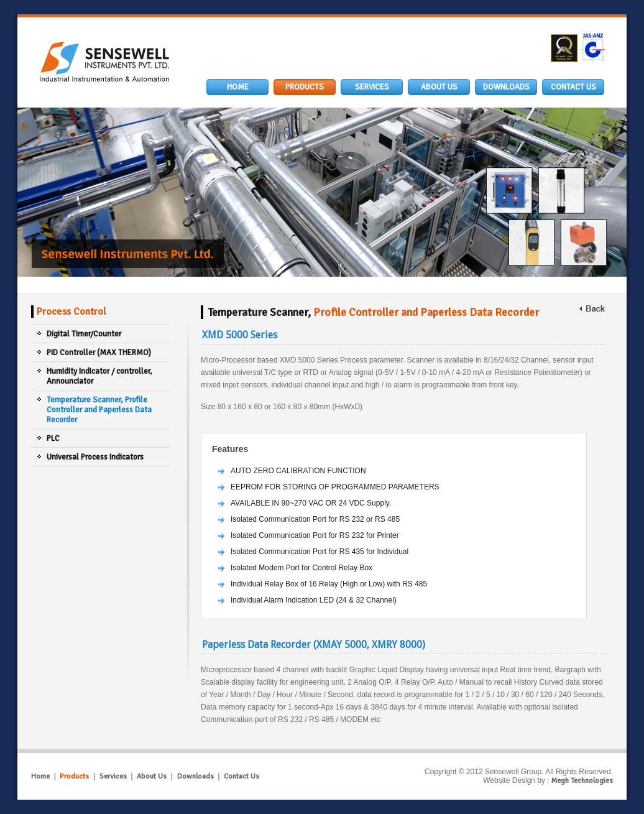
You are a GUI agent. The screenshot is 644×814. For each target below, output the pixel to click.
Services (113, 776)
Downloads (195, 776)
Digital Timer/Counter (84, 334)
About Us (152, 776)
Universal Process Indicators (95, 457)
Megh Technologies (582, 781)
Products (74, 776)
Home (40, 776)
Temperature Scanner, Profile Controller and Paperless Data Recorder (99, 410)
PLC (53, 438)
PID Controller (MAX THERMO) (99, 353)
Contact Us (241, 776)
